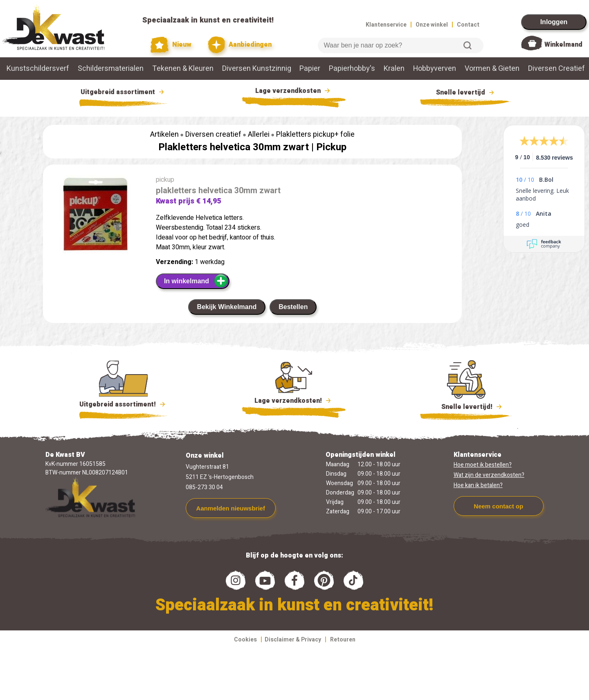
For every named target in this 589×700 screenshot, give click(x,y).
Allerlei (259, 134)
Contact (468, 25)
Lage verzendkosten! (294, 402)
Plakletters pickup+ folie (315, 134)
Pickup (331, 147)
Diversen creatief (213, 134)
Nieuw (171, 45)
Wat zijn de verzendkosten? (489, 475)
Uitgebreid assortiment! (123, 404)
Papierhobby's (352, 69)
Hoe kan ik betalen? (478, 485)
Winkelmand (563, 45)
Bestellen (293, 307)
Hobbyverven (435, 69)
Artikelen (164, 134)
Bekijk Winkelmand (227, 307)
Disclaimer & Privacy (293, 640)
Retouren (343, 640)
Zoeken (468, 45)
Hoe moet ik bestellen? (483, 465)
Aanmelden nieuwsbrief (231, 508)
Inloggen (554, 22)
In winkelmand (196, 281)
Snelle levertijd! (466, 406)
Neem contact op (498, 506)
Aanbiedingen (240, 45)
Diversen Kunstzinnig (257, 69)
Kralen (394, 69)
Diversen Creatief (556, 69)
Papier (310, 69)
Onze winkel (432, 25)
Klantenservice (386, 25)
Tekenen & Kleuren (183, 69)
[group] (95, 216)
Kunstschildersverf (38, 69)
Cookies (245, 640)
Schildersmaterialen (111, 69)
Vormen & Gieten (492, 69)
